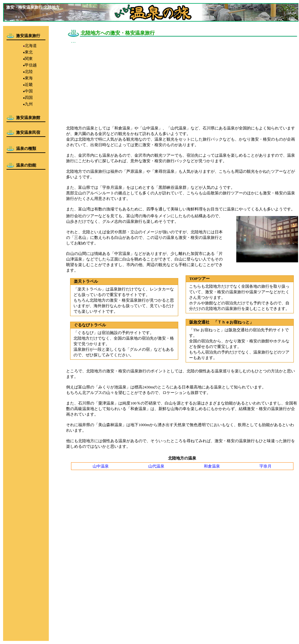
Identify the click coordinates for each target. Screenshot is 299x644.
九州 (29, 104)
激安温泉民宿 (28, 132)
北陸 (29, 72)
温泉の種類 (26, 148)
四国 (29, 97)
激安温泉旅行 (28, 36)
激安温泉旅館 (28, 118)
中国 (29, 91)
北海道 (31, 46)
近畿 (29, 85)
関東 (29, 59)
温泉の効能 (26, 165)
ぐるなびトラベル (90, 325)
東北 (29, 52)
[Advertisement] (109, 82)
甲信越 (31, 65)
